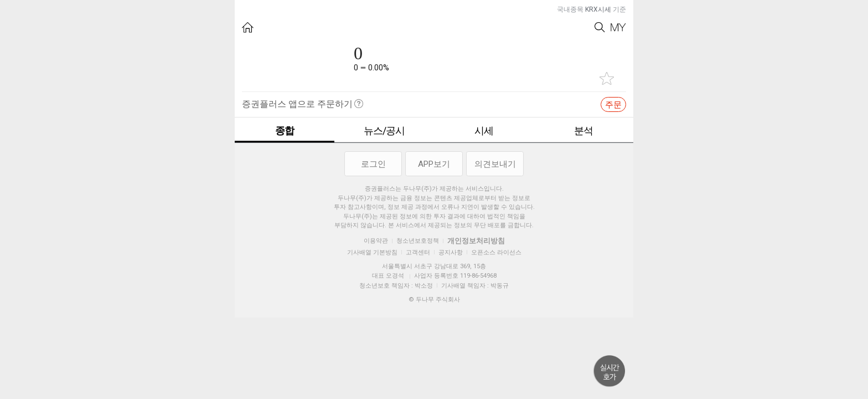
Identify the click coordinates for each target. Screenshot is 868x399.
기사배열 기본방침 (372, 252)
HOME (248, 27)
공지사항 (451, 252)
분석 (583, 131)
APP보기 (434, 164)
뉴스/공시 (384, 131)
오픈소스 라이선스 (496, 252)
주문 (613, 105)
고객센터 (418, 252)
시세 (484, 131)
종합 (285, 131)
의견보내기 (495, 164)
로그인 (373, 164)
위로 (609, 371)
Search (600, 27)
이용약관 (376, 241)
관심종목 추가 (607, 78)
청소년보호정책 (418, 241)
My (618, 27)
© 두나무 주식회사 (434, 300)
